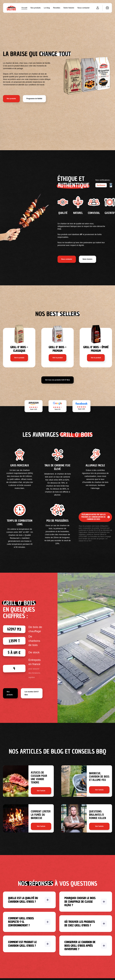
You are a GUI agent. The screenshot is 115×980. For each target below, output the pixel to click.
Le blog (47, 8)
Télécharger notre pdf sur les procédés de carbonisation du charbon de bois (93, 517)
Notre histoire (69, 8)
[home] (11, 8)
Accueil (24, 8)
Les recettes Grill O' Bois (32, 693)
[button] (107, 8)
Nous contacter (83, 8)
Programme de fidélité (34, 99)
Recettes (57, 8)
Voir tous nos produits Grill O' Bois (57, 380)
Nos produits (36, 8)
